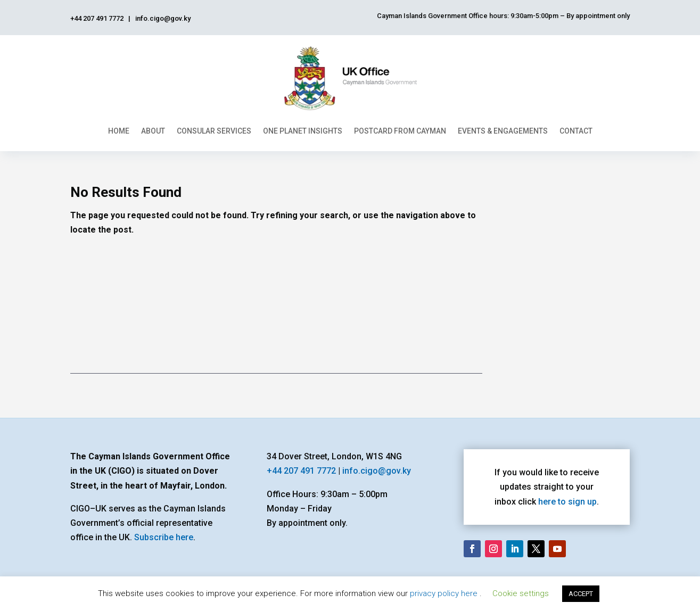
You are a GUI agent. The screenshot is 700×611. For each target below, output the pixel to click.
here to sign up (567, 502)
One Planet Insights (303, 131)
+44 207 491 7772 (301, 471)
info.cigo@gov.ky (377, 471)
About (153, 131)
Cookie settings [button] (521, 593)
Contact (576, 131)
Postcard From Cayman (400, 131)
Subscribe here (164, 537)
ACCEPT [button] (581, 594)
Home (119, 131)
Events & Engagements (503, 131)
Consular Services (214, 131)
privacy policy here (445, 593)
